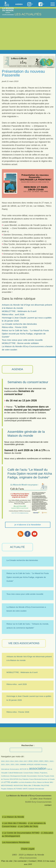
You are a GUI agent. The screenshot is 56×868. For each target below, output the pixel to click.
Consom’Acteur (28, 773)
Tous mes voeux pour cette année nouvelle (22, 340)
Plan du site (7, 861)
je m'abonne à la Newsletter (28, 525)
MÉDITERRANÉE (7, 785)
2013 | (8, 761)
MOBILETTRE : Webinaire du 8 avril (19, 311)
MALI (51, 782)
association (38, 768)
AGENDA (17, 369)
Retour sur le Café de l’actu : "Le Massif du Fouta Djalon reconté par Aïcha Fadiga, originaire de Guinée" (25, 334)
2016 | (22, 761)
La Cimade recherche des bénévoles (19, 324)
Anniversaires (14, 769)
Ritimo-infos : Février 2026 (14, 327)
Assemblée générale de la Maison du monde (26, 434)
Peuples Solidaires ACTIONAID (12, 789)
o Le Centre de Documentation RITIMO (21, 833)
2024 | (8, 764)
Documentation (32, 776)
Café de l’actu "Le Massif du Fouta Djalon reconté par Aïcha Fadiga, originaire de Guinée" (30, 473)
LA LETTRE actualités (10, 782)
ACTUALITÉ (17, 547)
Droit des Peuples (44, 776)
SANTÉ (25, 789)
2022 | (52, 761)
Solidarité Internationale (36, 789)
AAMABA (23, 764)
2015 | (17, 761)
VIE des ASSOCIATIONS (24, 643)
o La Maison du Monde (13, 817)
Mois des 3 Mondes (32, 785)
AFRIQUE (30, 764)
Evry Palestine (24, 779)
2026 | (17, 764)
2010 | (3, 761)
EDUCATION (14, 779)
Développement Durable (18, 776)
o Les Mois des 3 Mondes (14, 823)
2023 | (3, 764)
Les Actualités (28, 14)
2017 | (26, 761)
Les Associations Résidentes (16, 842)
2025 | (13, 764)
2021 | (47, 761)
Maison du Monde (43, 782)
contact (48, 805)
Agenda (19, 4)
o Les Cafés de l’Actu (28, 826)
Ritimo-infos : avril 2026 (13, 314)
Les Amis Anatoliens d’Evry (28, 782)
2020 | (41, 761)
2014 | (12, 761)
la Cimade (51, 779)
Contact (32, 861)
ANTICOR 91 (24, 769)
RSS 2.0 (42, 861)
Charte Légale (28, 849)
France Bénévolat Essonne (38, 779)
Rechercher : (28, 745)
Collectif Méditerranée (15, 773)
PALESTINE (45, 785)
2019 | (36, 761)
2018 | (31, 761)
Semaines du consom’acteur (28, 382)
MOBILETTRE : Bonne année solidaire (20, 343)
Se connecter (21, 861)
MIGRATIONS (18, 785)
